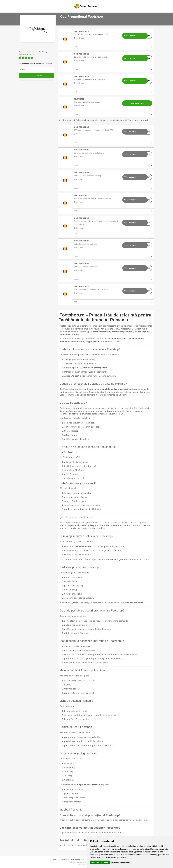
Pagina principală (60, 859)
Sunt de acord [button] (96, 862)
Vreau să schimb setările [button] (120, 862)
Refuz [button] (106, 862)
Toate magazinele (77, 859)
